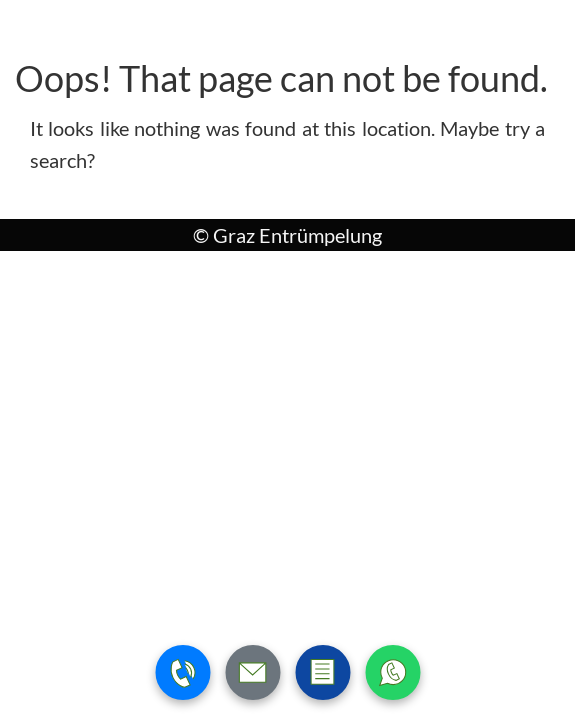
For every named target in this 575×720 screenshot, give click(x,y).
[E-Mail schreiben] (252, 672)
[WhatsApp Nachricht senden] (392, 672)
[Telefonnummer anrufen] (182, 672)
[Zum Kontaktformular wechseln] (322, 672)
